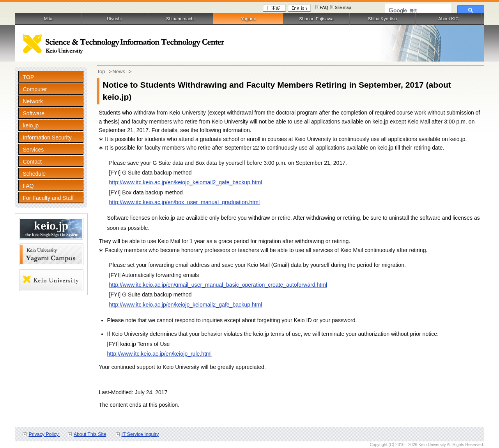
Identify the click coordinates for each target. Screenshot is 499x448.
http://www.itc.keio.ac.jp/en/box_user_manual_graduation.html (185, 202)
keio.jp (31, 125)
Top (101, 71)
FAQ (324, 7)
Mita (48, 19)
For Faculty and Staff (48, 198)
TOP (28, 77)
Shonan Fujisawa (316, 19)
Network (33, 101)
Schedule (34, 174)
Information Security (47, 138)
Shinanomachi (180, 19)
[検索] (418, 11)
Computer (35, 89)
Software (34, 113)
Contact (32, 162)
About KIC (449, 19)
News (119, 71)
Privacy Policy (44, 434)
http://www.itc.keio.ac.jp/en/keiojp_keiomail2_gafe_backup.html (186, 182)
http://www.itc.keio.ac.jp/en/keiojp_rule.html (159, 354)
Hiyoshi (114, 19)
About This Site (90, 434)
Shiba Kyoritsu (382, 19)
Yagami (248, 19)
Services (33, 150)
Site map (343, 7)
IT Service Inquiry (140, 434)
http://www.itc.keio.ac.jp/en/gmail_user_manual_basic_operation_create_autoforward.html (218, 285)
